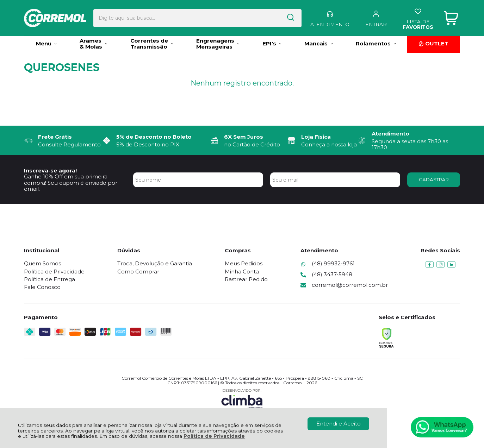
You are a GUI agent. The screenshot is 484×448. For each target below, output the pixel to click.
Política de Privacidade (214, 436)
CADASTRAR (434, 179)
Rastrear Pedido (246, 279)
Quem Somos (42, 263)
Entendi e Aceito (339, 424)
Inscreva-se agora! (50, 171)
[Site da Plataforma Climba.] (242, 399)
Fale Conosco (42, 287)
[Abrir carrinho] (451, 17)
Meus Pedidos (244, 263)
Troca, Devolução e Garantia (155, 263)
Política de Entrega (49, 279)
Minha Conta (242, 272)
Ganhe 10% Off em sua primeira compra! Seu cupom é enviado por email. (71, 183)
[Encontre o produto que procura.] (272, 17)
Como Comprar (138, 272)
